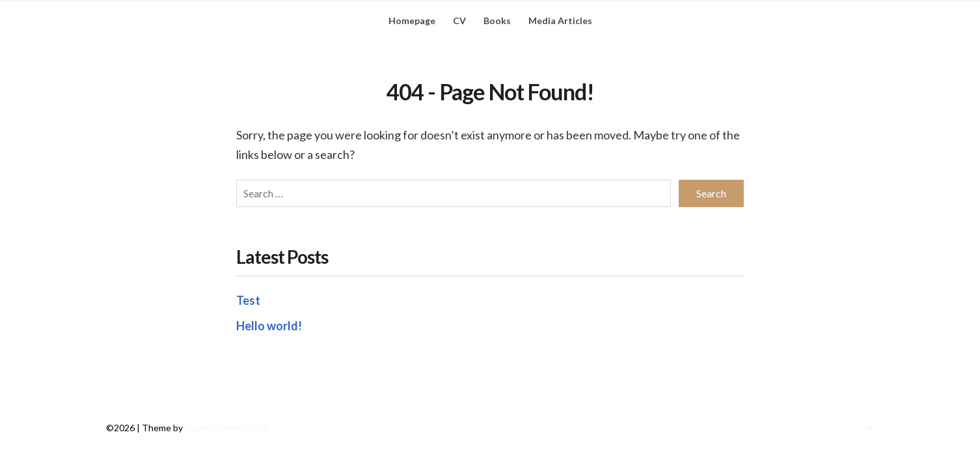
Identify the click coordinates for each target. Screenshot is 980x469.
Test (248, 300)
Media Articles (560, 21)
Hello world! (269, 326)
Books (497, 21)
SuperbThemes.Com (227, 428)
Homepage (412, 21)
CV (459, 21)
